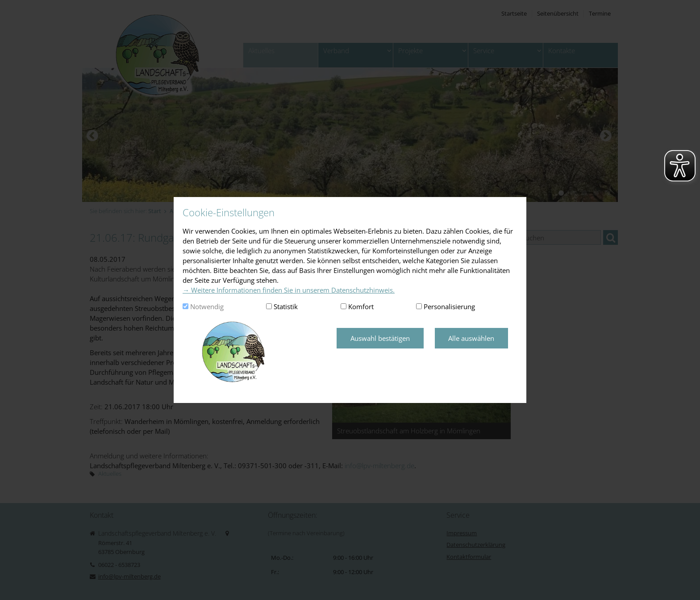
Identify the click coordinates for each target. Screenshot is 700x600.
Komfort (361, 306)
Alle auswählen (471, 338)
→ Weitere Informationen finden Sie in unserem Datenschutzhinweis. (289, 290)
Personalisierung (449, 306)
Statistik (286, 306)
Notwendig (207, 306)
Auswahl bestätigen (380, 338)
